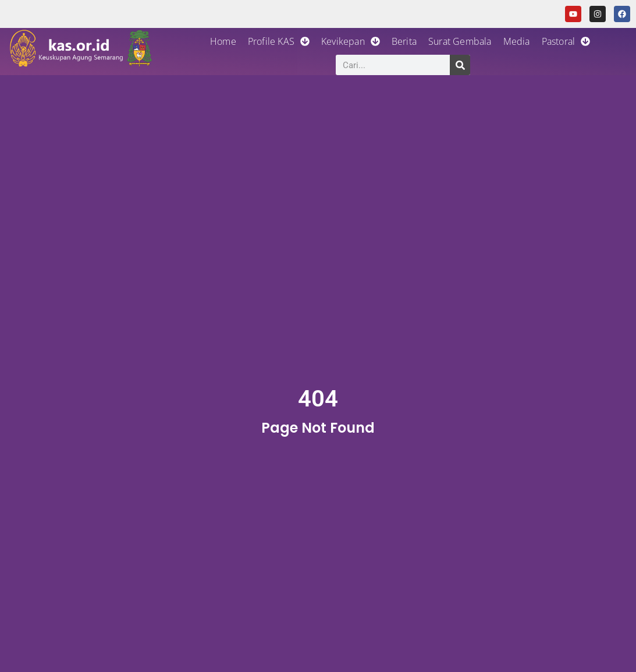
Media (517, 41)
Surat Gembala (460, 41)
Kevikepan (351, 41)
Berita (404, 41)
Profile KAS (279, 41)
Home (223, 41)
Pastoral (566, 41)
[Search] (460, 65)
